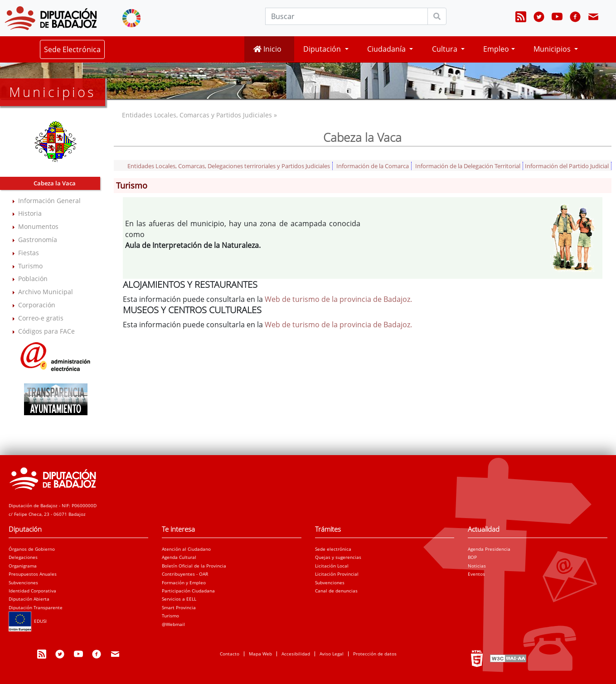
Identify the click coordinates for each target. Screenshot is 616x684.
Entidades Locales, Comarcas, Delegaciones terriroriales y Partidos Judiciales (229, 166)
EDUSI (28, 621)
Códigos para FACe (46, 331)
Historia (30, 213)
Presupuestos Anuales (33, 574)
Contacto (230, 654)
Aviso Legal (332, 654)
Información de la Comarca (373, 166)
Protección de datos (375, 654)
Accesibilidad (296, 654)
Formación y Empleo (184, 582)
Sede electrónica (333, 549)
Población (33, 279)
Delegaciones (23, 557)
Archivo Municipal (46, 292)
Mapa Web (260, 654)
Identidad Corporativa (32, 591)
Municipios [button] (553, 49)
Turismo (30, 266)
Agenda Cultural (179, 557)
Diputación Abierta (29, 599)
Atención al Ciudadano (186, 549)
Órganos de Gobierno (32, 549)
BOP (472, 557)
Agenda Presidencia (489, 549)
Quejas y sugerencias (338, 557)
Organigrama (23, 566)
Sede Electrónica (72, 49)
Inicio (267, 49)
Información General (49, 201)
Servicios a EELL (179, 599)
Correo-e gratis (41, 318)
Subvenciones (23, 582)
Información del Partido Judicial (567, 166)
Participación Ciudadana (188, 591)
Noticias (477, 566)
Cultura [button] (446, 49)
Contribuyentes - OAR (185, 574)
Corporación (37, 305)
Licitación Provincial (337, 574)
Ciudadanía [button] (387, 49)
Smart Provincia (179, 607)
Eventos (476, 574)
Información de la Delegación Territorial (468, 166)
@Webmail (173, 624)
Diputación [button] (323, 49)
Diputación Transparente (36, 607)
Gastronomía (38, 240)
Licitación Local (332, 566)
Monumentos (38, 226)
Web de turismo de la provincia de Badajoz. (338, 299)
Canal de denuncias (336, 591)
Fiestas (29, 253)
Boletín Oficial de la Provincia (194, 566)
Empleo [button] (496, 49)
